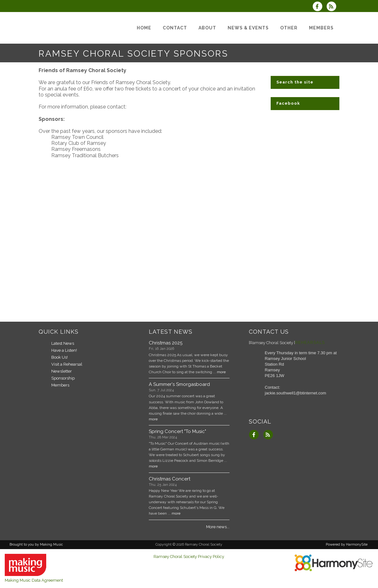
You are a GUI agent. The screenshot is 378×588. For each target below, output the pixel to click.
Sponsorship (63, 378)
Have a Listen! (64, 350)
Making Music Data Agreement (34, 580)
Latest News (63, 343)
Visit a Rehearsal (67, 364)
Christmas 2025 (166, 343)
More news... (218, 527)
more (221, 372)
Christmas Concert (170, 479)
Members (60, 385)
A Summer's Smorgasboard (179, 384)
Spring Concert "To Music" (177, 431)
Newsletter (62, 371)
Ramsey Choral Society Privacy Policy (189, 557)
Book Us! (60, 357)
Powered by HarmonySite (347, 545)
